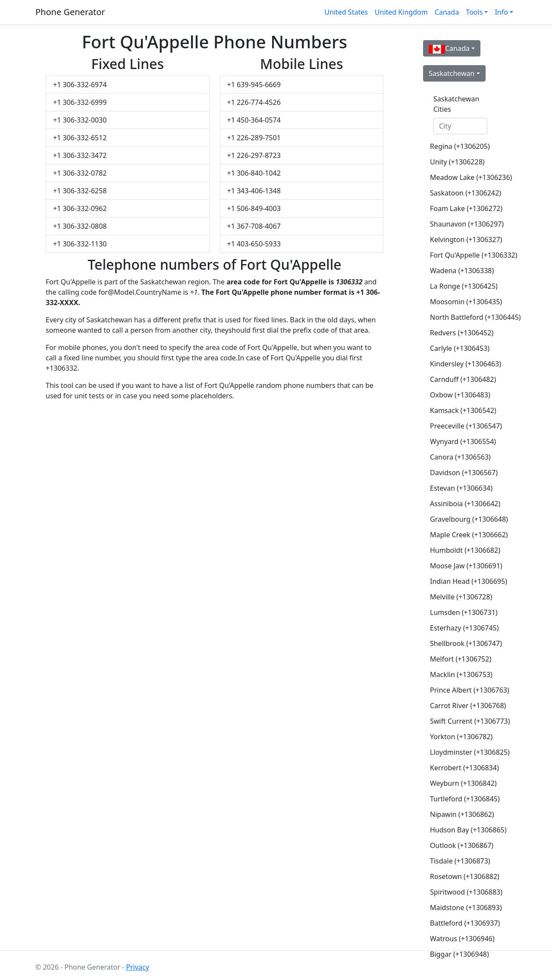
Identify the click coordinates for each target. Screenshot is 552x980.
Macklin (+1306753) (461, 674)
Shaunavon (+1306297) (464, 224)
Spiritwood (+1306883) (464, 892)
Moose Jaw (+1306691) (464, 566)
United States (346, 12)
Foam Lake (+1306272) (464, 208)
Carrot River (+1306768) (464, 706)
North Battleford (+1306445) (464, 317)
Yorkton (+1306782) (461, 737)
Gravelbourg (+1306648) (464, 519)
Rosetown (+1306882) (464, 876)
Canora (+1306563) (460, 457)
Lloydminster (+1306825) (464, 752)
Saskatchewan (452, 73)
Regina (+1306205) (460, 146)
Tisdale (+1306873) (460, 861)
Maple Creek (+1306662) (464, 535)
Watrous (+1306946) (462, 939)
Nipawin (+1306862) (462, 814)
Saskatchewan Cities (456, 104)
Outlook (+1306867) (462, 845)
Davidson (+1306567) (464, 473)
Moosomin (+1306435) (464, 302)
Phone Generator (70, 12)
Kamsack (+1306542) (463, 410)
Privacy (137, 967)
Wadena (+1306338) (462, 271)
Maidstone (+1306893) (464, 908)
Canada (447, 12)
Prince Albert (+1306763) (464, 690)
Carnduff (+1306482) (463, 379)
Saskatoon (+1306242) (464, 193)
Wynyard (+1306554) (463, 441)
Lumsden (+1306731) (464, 612)
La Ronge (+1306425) (464, 286)
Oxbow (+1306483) (460, 395)
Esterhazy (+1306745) (464, 628)
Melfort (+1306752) (461, 659)
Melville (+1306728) (461, 597)
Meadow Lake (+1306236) (464, 177)
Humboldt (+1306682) (464, 550)
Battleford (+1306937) (464, 923)
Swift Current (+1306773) (464, 721)
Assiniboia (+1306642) (464, 504)
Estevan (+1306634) (461, 488)
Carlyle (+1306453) (460, 348)
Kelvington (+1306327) (464, 239)
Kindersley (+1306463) (464, 364)
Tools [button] (474, 12)
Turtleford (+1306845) (464, 799)
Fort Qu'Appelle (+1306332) (464, 255)
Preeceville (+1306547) (464, 426)
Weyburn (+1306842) (463, 783)
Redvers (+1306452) (462, 333)
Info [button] (501, 12)
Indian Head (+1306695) (464, 581)
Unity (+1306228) (457, 162)
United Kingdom (401, 12)
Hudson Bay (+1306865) (464, 830)
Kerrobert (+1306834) (464, 768)
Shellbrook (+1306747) (464, 643)
